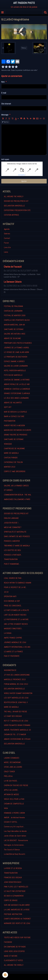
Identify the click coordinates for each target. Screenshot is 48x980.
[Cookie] (5, 975)
